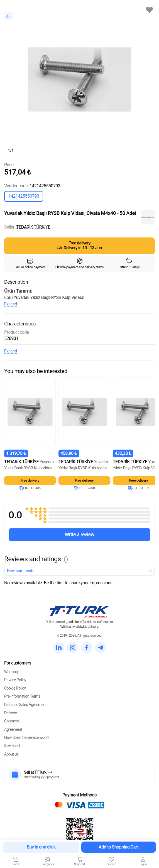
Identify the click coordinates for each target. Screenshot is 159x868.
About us (11, 754)
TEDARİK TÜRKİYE (33, 227)
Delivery (10, 713)
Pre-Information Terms (22, 696)
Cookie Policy (15, 688)
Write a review (79, 534)
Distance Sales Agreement (25, 705)
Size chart (12, 746)
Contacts (11, 721)
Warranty (11, 672)
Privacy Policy (15, 680)
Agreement (13, 729)
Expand (11, 304)
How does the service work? (27, 737)
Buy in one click (41, 847)
